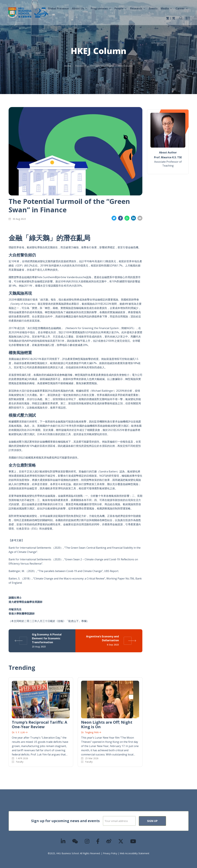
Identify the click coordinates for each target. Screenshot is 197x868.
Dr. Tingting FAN (91, 732)
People (121, 8)
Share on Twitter (114, 218)
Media (167, 8)
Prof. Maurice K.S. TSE (168, 157)
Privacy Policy (110, 853)
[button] (181, 18)
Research (138, 8)
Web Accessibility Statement (135, 853)
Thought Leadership (102, 66)
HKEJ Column (125, 66)
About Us (80, 8)
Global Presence (58, 8)
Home (68, 66)
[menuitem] (168, 19)
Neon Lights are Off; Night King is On (107, 724)
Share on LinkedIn (133, 218)
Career (182, 8)
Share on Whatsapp (127, 218)
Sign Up (163, 821)
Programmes (101, 8)
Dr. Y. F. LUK (20, 732)
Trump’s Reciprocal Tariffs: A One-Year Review (40, 724)
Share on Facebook (120, 218)
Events (153, 8)
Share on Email (140, 218)
